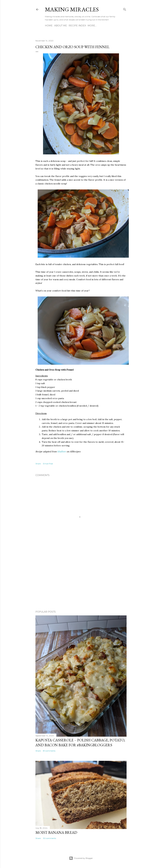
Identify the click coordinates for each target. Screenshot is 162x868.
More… (92, 26)
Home (49, 26)
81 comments (49, 751)
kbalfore (62, 452)
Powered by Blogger (81, 858)
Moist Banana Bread (56, 832)
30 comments (50, 838)
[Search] (125, 9)
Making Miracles (72, 9)
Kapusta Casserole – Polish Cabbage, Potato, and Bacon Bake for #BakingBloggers (80, 742)
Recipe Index (77, 26)
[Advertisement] (81, 580)
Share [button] (38, 464)
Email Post (48, 464)
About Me (61, 26)
